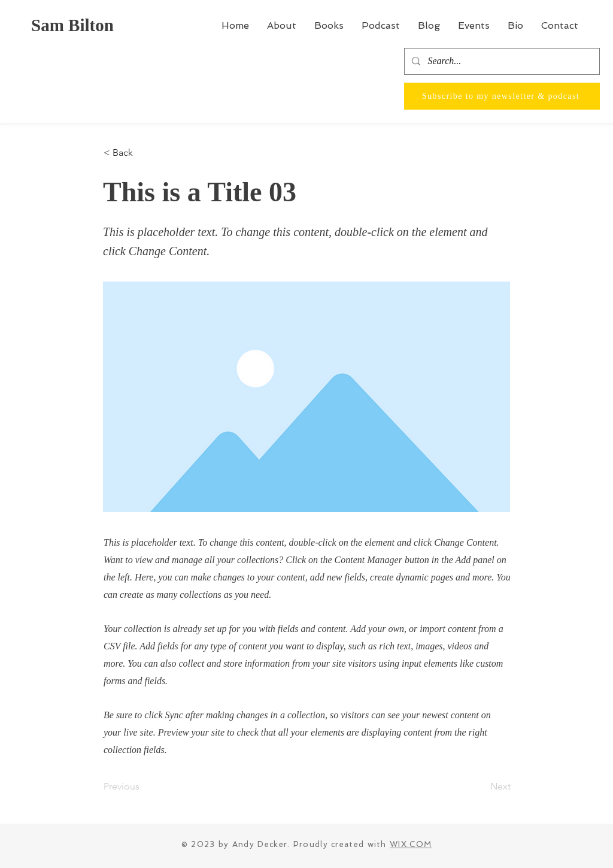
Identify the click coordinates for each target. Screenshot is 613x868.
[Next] (481, 787)
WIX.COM (411, 844)
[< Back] (143, 153)
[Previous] (143, 787)
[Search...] (501, 61)
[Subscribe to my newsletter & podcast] (502, 96)
